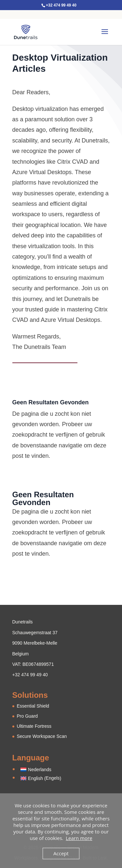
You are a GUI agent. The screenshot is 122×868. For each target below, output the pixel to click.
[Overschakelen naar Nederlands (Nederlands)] (41, 770)
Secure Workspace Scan (42, 736)
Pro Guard (27, 716)
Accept (61, 853)
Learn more (79, 838)
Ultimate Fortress (34, 726)
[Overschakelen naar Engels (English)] (41, 778)
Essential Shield (33, 706)
